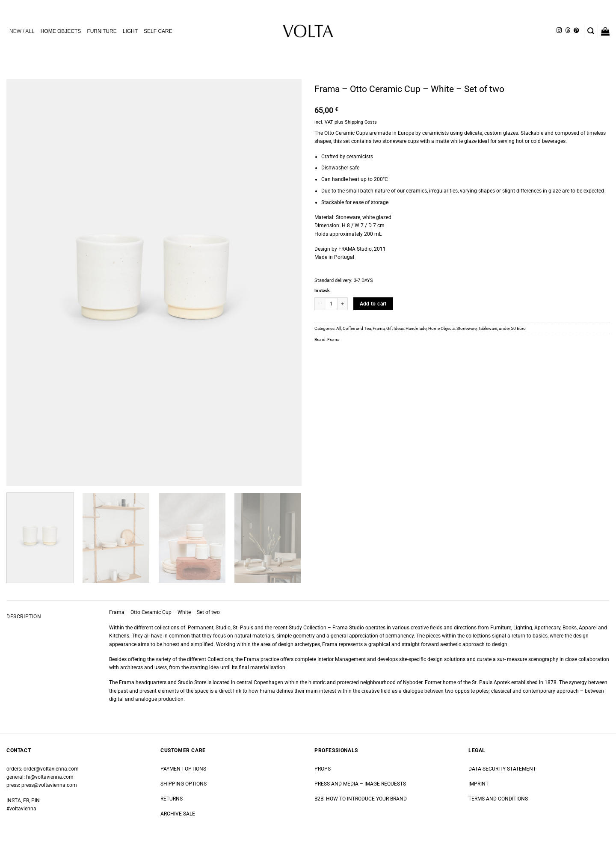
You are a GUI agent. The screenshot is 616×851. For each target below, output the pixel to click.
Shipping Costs (361, 122)
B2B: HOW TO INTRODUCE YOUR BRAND (361, 799)
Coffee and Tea (357, 328)
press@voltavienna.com (49, 785)
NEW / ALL (22, 31)
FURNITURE (102, 31)
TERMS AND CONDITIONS (498, 799)
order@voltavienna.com (51, 769)
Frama (379, 328)
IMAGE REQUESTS (385, 784)
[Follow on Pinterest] (576, 31)
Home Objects (441, 328)
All (339, 328)
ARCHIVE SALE (178, 814)
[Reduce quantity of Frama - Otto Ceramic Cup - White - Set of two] (320, 304)
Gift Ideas (395, 328)
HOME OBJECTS (61, 31)
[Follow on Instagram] (559, 31)
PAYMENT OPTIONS (183, 769)
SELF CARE (158, 31)
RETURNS (172, 799)
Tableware (488, 328)
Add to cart (373, 304)
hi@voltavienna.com (50, 777)
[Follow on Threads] (568, 31)
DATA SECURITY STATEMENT (502, 769)
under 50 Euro (512, 328)
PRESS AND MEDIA (336, 784)
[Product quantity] (331, 304)
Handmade (416, 328)
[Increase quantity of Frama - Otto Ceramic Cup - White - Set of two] (343, 304)
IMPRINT (478, 784)
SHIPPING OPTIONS (184, 784)
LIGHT (130, 31)
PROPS (323, 769)
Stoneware (466, 328)
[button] (591, 31)
